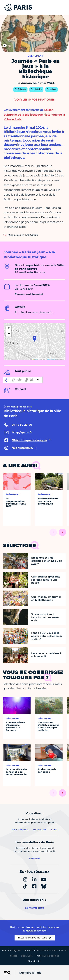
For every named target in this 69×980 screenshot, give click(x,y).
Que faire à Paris (30, 973)
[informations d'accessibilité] (23, 380)
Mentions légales (11, 951)
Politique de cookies (48, 956)
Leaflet (36, 359)
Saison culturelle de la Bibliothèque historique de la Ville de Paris (34, 115)
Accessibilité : (46, 951)
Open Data (27, 956)
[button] (34, 339)
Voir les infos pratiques (34, 100)
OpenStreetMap (52, 359)
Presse (14, 956)
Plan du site (34, 961)
